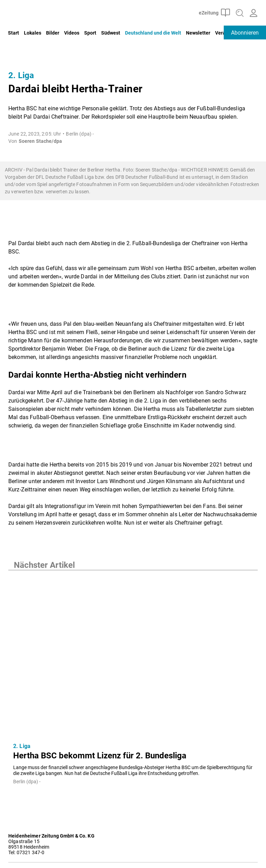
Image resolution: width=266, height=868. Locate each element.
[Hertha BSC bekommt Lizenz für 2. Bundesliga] (133, 654)
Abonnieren (245, 33)
